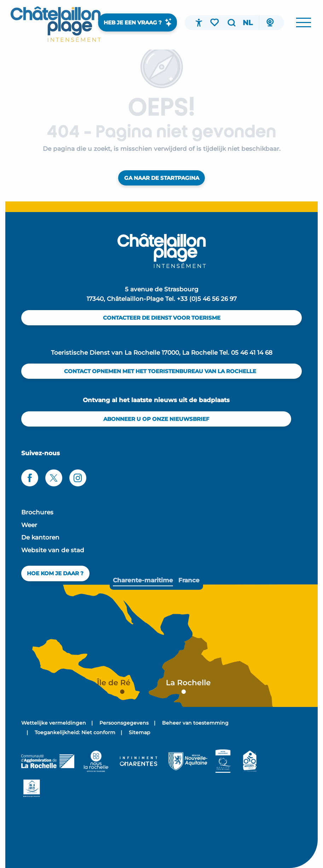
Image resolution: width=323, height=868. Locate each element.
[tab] (143, 580)
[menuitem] (56, 24)
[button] (231, 23)
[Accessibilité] (199, 23)
